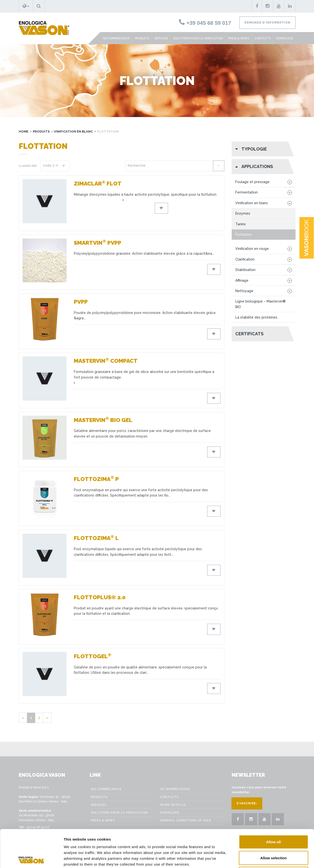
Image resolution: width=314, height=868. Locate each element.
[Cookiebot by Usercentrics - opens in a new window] (31, 859)
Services (161, 38)
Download (284, 38)
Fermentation (246, 192)
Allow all (274, 804)
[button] (26, 6)
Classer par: (28, 166)
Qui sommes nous (116, 38)
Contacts (263, 38)
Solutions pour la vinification (198, 38)
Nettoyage (244, 291)
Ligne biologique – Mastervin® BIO (260, 304)
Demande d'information (267, 23)
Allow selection (273, 820)
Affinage (242, 280)
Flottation (243, 235)
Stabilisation (245, 270)
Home (24, 131)
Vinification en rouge (252, 249)
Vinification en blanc (73, 131)
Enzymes (243, 213)
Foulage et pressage (252, 182)
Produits (142, 38)
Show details (275, 858)
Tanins (241, 224)
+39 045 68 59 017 (205, 23)
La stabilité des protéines (256, 317)
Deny (274, 836)
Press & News (239, 38)
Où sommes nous (175, 789)
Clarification (245, 259)
